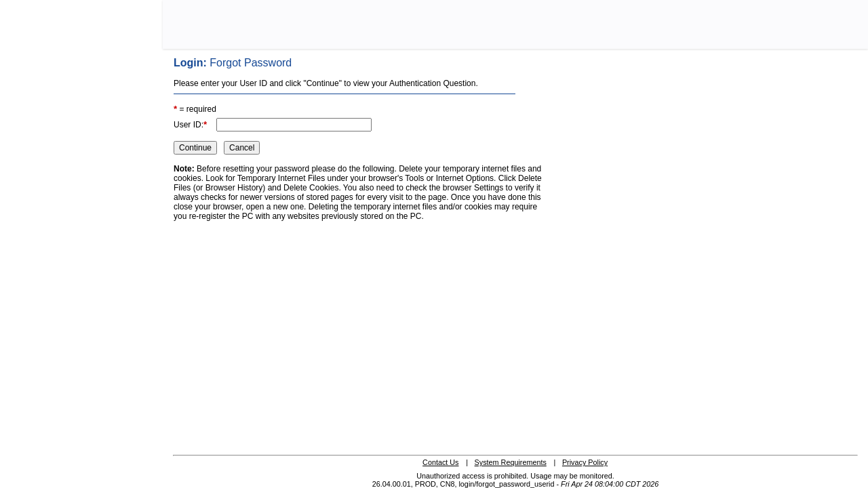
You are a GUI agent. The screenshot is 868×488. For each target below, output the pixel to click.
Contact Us (440, 462)
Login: (233, 63)
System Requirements (511, 462)
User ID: (190, 124)
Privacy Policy (585, 462)
